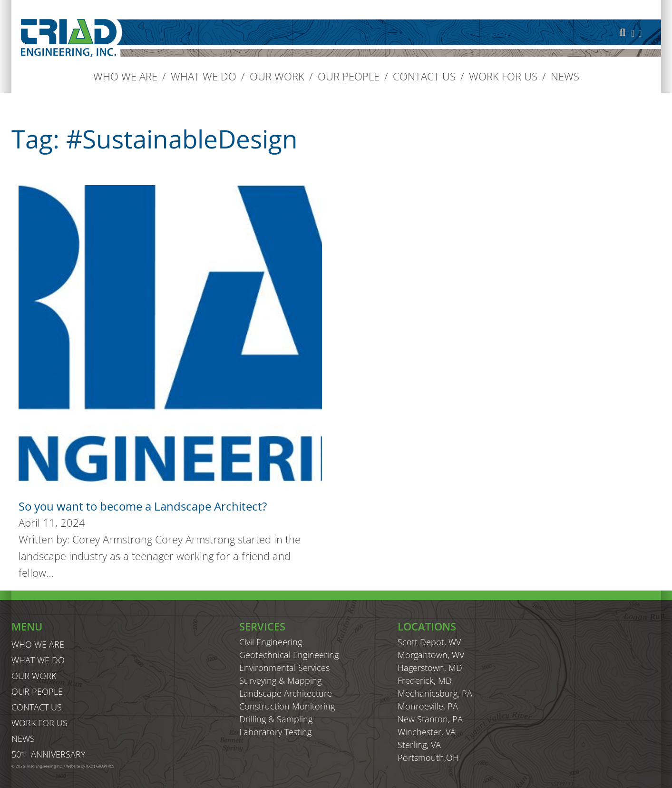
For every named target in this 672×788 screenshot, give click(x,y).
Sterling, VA (419, 745)
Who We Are (125, 76)
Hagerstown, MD (430, 668)
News (565, 76)
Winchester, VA (427, 732)
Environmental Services (284, 668)
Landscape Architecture (286, 693)
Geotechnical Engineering (289, 655)
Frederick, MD (425, 680)
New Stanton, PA (430, 719)
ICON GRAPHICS (100, 766)
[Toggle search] (623, 32)
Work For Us (503, 76)
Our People (349, 76)
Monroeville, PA (428, 706)
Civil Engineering (271, 642)
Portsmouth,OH (428, 758)
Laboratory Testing (275, 732)
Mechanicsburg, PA (435, 693)
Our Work (277, 76)
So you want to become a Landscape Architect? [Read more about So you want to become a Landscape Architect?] (143, 506)
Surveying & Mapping (280, 680)
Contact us (424, 76)
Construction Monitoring (287, 706)
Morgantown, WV (431, 655)
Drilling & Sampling (276, 719)
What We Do (204, 76)
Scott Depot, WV (429, 642)
